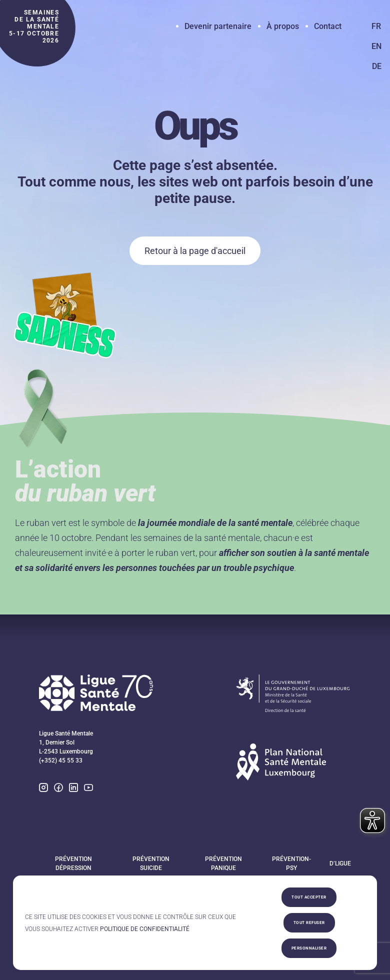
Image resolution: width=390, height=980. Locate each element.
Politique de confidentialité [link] (145, 929)
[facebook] (58, 790)
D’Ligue (340, 863)
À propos (283, 26)
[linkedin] (73, 790)
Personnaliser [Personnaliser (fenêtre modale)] (309, 948)
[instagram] (43, 790)
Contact (328, 26)
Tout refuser (309, 923)
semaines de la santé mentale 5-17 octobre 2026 (34, 26)
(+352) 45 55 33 (61, 760)
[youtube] (88, 789)
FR (376, 26)
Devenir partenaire (218, 26)
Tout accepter (309, 897)
